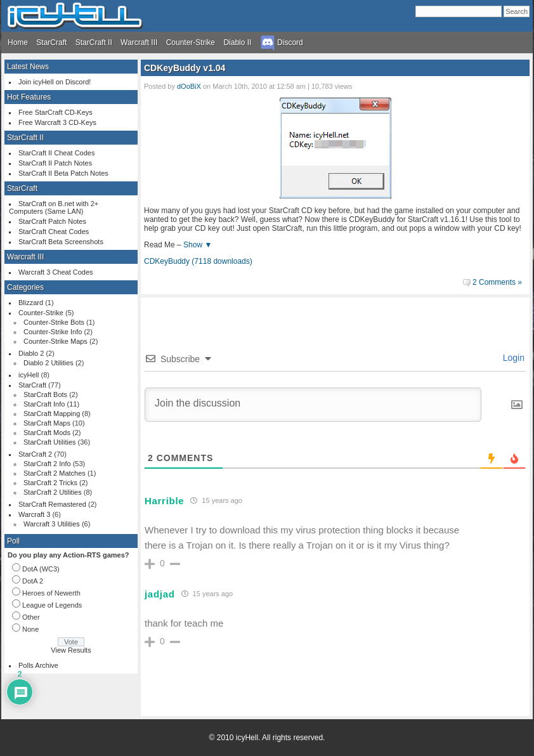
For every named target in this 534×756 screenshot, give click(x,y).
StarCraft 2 (35, 454)
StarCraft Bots (45, 394)
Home (18, 42)
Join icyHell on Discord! (55, 82)
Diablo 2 (31, 353)
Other (31, 617)
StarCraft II (94, 42)
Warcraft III (139, 42)
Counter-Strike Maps (55, 341)
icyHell (29, 375)
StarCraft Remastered (52, 504)
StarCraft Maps (47, 423)
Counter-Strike (191, 42)
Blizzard (31, 303)
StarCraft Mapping (52, 414)
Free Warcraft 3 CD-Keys (57, 122)
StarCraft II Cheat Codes (56, 153)
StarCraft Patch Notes (52, 221)
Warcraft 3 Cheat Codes (56, 272)
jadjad (160, 594)
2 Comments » (497, 282)
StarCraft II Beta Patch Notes (63, 173)
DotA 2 (33, 581)
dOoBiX (189, 86)
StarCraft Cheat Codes (54, 231)
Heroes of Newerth (51, 593)
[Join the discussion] (313, 405)
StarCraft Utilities (50, 442)
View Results (71, 650)
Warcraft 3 (34, 514)
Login (512, 358)
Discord (282, 43)
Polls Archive (38, 665)
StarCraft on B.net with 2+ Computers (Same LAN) (54, 207)
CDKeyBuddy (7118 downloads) (198, 261)
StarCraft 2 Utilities (53, 492)
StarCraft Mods (47, 433)
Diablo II (237, 42)
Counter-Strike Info (53, 332)
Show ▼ (198, 245)
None (30, 629)
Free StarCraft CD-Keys (55, 112)
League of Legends (52, 605)
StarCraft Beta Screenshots (61, 242)
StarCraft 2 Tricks (50, 483)
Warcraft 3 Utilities (52, 524)
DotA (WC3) (41, 569)
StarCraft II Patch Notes (55, 163)
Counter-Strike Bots (54, 322)
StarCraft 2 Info (47, 464)
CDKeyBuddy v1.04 (185, 68)
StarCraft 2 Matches (55, 473)
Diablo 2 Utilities (49, 363)
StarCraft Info (44, 404)
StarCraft (51, 42)
